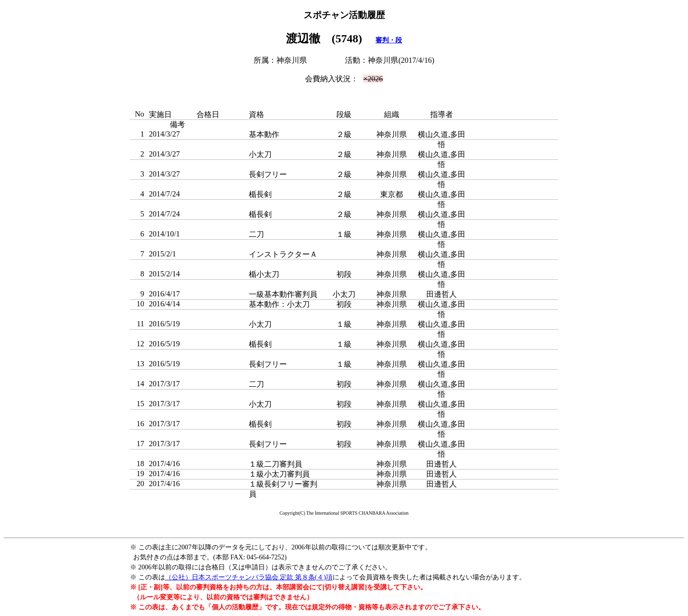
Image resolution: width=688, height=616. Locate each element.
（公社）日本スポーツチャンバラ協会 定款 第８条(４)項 (249, 577)
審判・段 (389, 40)
